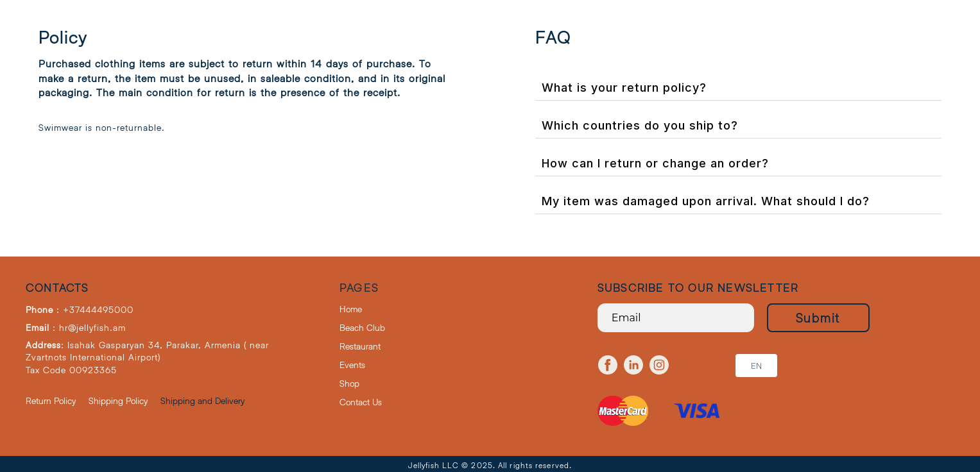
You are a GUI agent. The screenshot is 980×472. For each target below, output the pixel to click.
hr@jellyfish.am (92, 327)
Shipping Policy (118, 400)
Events (352, 365)
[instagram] (659, 365)
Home (351, 309)
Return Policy (51, 400)
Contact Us (361, 402)
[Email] (676, 318)
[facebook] (608, 365)
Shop (349, 383)
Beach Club (362, 327)
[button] (756, 366)
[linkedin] (633, 365)
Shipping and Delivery (202, 400)
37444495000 (101, 309)
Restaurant (360, 346)
